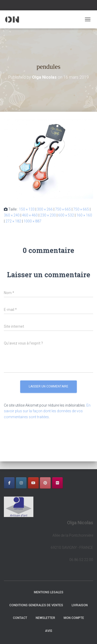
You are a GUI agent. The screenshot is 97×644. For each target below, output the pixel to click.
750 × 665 (63, 209)
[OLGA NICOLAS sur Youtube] (33, 483)
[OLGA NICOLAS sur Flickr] (57, 483)
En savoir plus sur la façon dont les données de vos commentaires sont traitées (47, 411)
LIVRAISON (80, 605)
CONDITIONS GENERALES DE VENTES (36, 605)
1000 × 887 (32, 221)
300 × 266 (45, 209)
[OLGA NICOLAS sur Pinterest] (45, 483)
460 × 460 (30, 215)
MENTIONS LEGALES (49, 592)
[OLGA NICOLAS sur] (69, 483)
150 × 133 (27, 209)
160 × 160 (84, 215)
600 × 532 (66, 215)
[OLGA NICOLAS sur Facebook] (9, 483)
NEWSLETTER (45, 618)
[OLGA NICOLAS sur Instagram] (21, 483)
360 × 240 (12, 215)
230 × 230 (48, 215)
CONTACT (20, 618)
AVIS (49, 631)
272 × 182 (13, 221)
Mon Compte (74, 618)
